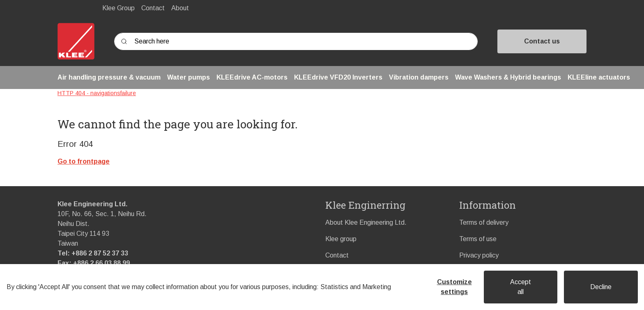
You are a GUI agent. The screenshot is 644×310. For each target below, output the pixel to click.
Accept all (521, 287)
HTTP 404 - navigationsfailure (97, 93)
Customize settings (454, 287)
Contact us (542, 41)
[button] (109, 77)
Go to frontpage (84, 161)
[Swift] (76, 41)
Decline (601, 287)
